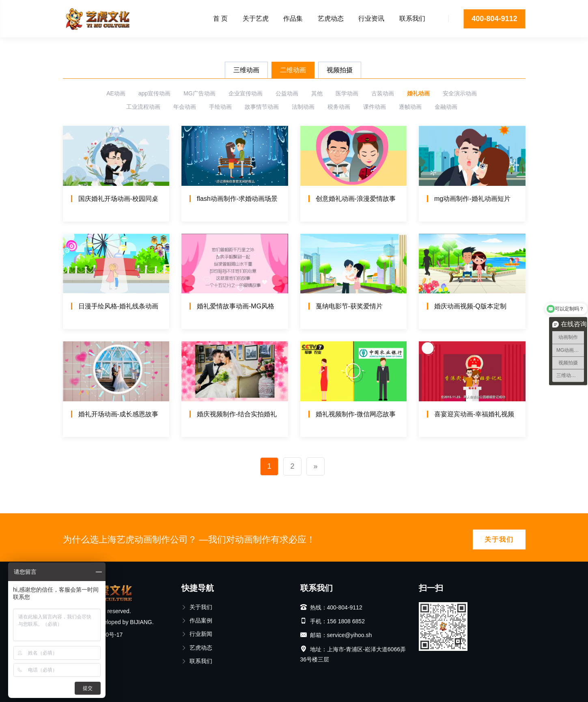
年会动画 (185, 107)
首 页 (220, 18)
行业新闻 (197, 634)
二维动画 (293, 70)
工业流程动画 (143, 107)
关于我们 (499, 539)
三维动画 (246, 70)
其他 (317, 93)
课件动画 (375, 107)
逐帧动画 (410, 107)
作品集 (293, 18)
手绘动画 (220, 107)
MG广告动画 (199, 93)
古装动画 (383, 93)
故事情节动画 (262, 107)
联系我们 (412, 18)
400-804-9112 (494, 19)
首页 (69, 47)
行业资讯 (371, 18)
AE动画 (116, 93)
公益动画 (287, 93)
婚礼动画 (418, 93)
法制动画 (303, 107)
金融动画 (446, 107)
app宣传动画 (154, 93)
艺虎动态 (331, 18)
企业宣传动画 (246, 93)
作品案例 (197, 620)
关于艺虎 (256, 18)
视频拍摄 (340, 70)
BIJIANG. (142, 622)
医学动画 (347, 93)
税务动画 (339, 107)
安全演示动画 (460, 93)
